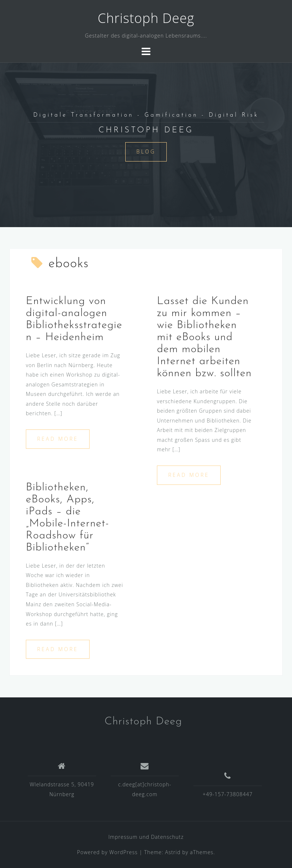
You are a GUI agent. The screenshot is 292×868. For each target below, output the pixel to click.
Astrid (173, 852)
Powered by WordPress (108, 852)
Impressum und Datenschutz (146, 837)
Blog (146, 151)
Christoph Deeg (146, 18)
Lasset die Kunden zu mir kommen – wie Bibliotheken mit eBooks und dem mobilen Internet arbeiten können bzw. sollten (204, 337)
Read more (58, 439)
